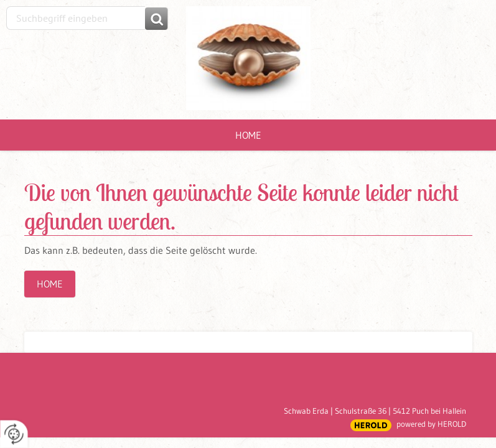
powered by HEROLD (431, 424)
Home (248, 135)
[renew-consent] (14, 434)
